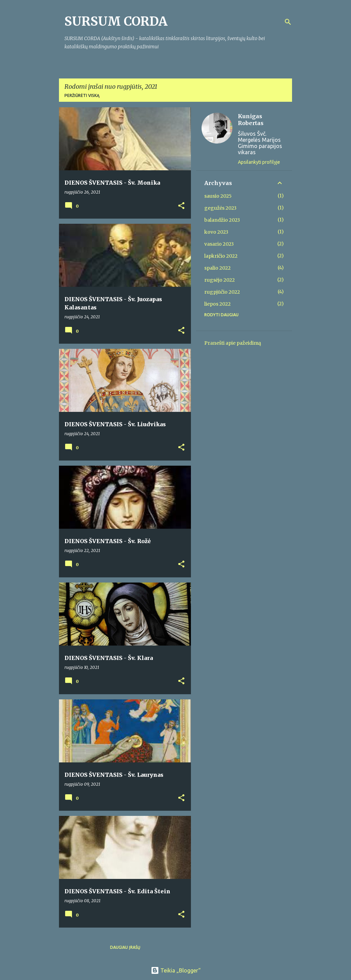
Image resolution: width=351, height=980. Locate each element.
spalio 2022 (217, 268)
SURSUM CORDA (116, 21)
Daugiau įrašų (125, 947)
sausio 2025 (218, 196)
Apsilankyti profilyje (259, 162)
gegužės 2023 (220, 208)
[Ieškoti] (288, 22)
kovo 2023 (216, 232)
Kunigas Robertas (251, 120)
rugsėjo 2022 (220, 280)
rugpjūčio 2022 (222, 292)
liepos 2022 (217, 304)
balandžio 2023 (222, 220)
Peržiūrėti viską (82, 95)
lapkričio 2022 (221, 256)
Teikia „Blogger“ (176, 970)
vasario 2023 (219, 244)
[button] (181, 206)
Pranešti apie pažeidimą (233, 343)
